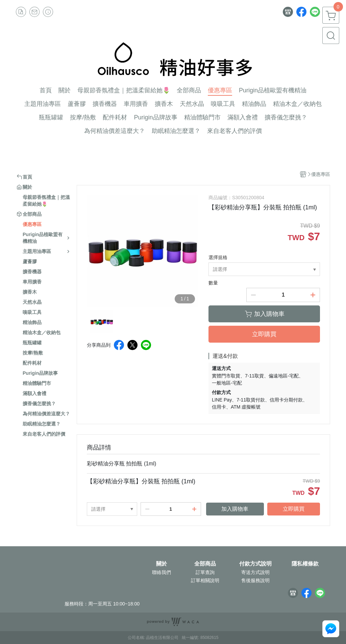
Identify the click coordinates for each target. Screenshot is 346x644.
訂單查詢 (205, 572)
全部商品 (205, 564)
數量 (213, 283)
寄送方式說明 (255, 572)
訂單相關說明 (205, 580)
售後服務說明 (255, 580)
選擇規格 (218, 257)
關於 (162, 564)
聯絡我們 (162, 572)
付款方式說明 (255, 564)
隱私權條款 (305, 564)
